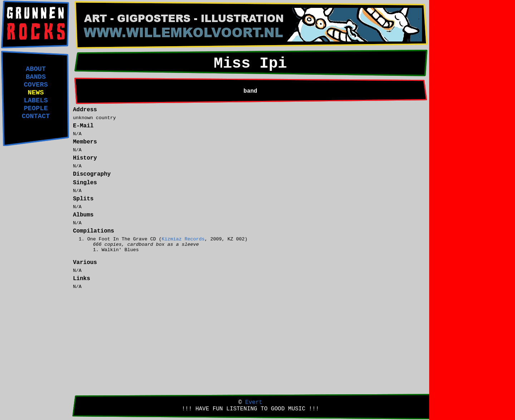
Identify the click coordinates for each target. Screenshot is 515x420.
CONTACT (36, 116)
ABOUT (36, 69)
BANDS (36, 77)
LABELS (36, 101)
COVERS (36, 85)
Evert (254, 402)
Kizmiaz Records (183, 239)
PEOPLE (36, 108)
